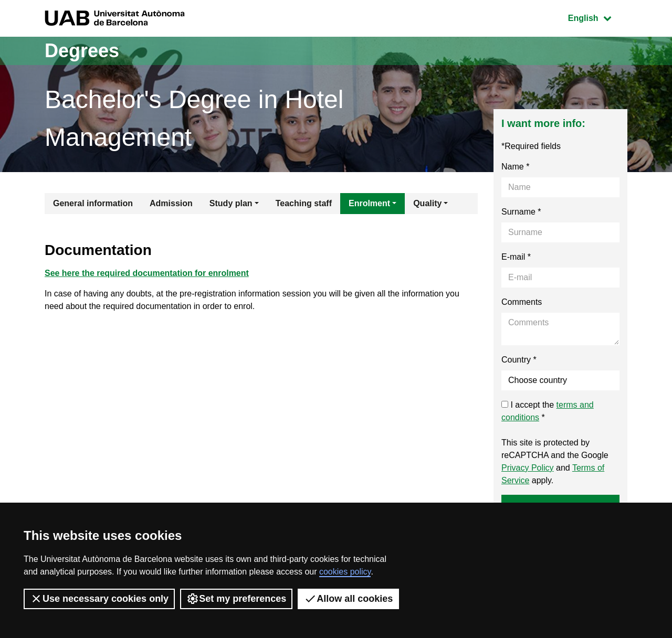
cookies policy (345, 572)
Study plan (231, 203)
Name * (515, 167)
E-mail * (516, 257)
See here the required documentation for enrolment (147, 273)
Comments (522, 302)
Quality (427, 203)
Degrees (82, 51)
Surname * (521, 212)
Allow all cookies (348, 599)
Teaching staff (304, 203)
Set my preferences (236, 599)
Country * (519, 360)
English (597, 17)
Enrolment (369, 203)
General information (93, 203)
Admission (171, 203)
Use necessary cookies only (99, 599)
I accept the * (548, 411)
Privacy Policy (528, 468)
